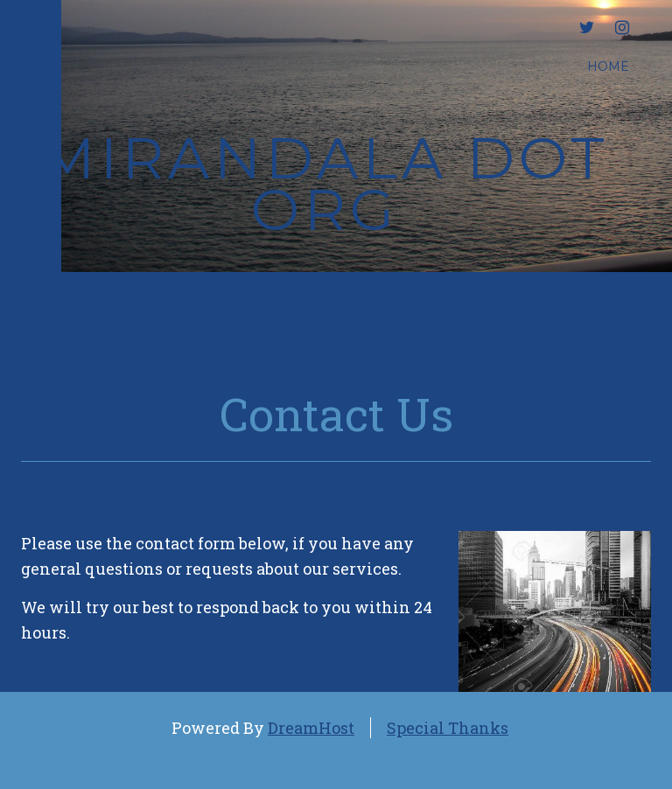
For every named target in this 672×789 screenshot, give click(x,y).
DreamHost (311, 728)
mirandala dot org (324, 184)
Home (608, 66)
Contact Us (336, 414)
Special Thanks (448, 728)
